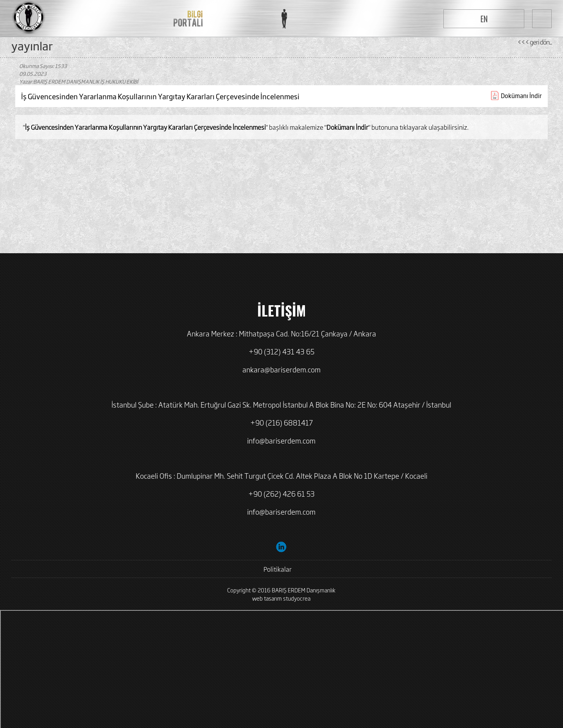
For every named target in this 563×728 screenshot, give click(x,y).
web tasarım (267, 598)
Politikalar (278, 569)
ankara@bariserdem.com (281, 369)
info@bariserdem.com (281, 440)
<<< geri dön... (534, 42)
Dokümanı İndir (521, 96)
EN (484, 19)
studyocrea (297, 598)
